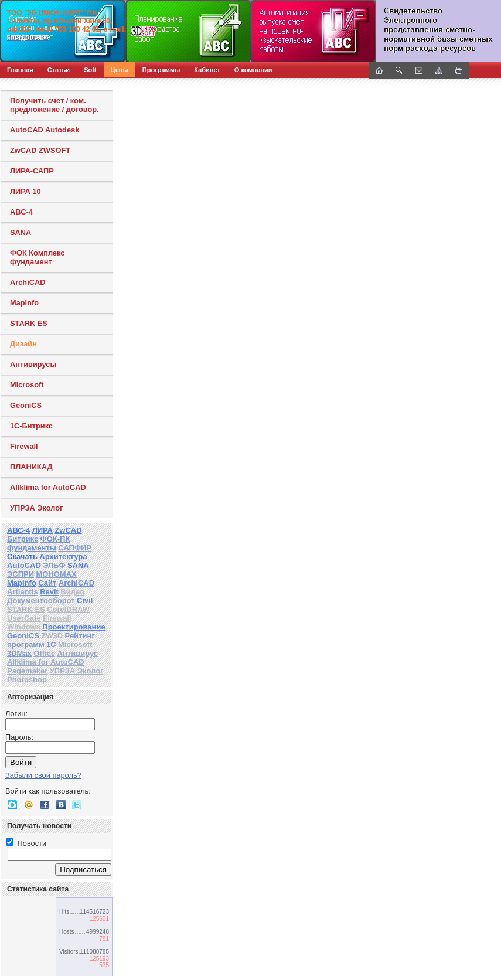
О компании (253, 70)
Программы (161, 70)
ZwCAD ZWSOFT (40, 150)
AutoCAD (24, 565)
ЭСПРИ (21, 574)
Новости (26, 843)
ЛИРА (42, 530)
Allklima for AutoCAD (48, 487)
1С (51, 644)
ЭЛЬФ (54, 565)
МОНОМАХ (56, 574)
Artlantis (23, 592)
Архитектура (63, 557)
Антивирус (78, 653)
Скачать (22, 557)
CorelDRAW (68, 609)
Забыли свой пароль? (43, 775)
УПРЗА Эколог (36, 508)
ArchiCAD (28, 282)
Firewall (24, 446)
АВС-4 (18, 530)
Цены (120, 70)
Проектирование (74, 627)
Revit (49, 592)
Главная (20, 70)
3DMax (19, 653)
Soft (90, 70)
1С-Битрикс (31, 426)
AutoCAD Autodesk (45, 130)
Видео (72, 592)
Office (44, 653)
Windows (24, 627)
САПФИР (75, 548)
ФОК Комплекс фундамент (37, 257)
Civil (85, 600)
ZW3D (52, 636)
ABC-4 (21, 212)
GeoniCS (26, 405)
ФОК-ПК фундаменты (38, 543)
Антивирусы (33, 364)
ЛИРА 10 (25, 191)
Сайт (47, 583)
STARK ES (29, 323)
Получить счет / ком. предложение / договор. (54, 105)
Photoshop (27, 680)
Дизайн (23, 344)
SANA (21, 232)
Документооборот (41, 600)
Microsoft (27, 385)
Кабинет (207, 70)
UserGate (24, 618)
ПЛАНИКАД (31, 467)
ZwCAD (68, 530)
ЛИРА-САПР (32, 171)
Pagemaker (27, 671)
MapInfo (24, 303)
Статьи (59, 70)
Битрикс (23, 539)
